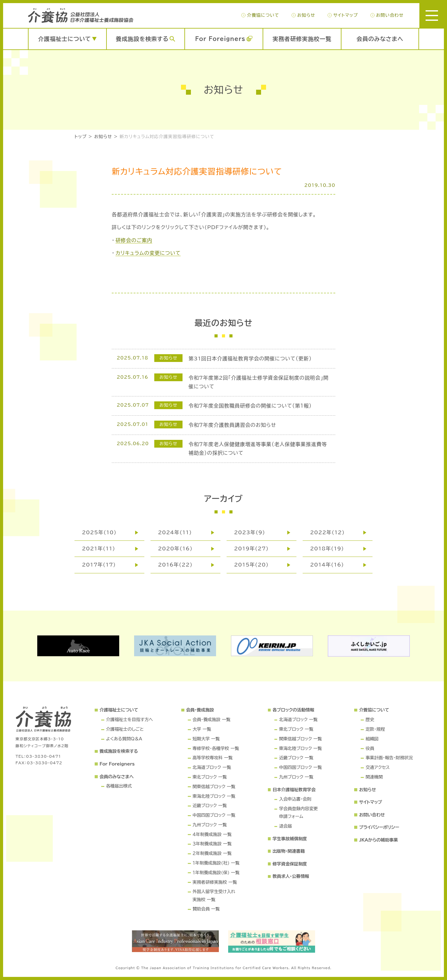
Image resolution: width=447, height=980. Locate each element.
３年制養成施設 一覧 (212, 844)
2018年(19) (327, 549)
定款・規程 (375, 729)
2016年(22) (175, 565)
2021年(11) (99, 549)
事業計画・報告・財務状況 (389, 758)
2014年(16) (327, 565)
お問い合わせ (390, 15)
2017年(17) (99, 565)
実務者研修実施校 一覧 (215, 882)
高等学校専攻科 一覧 (212, 758)
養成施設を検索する (142, 39)
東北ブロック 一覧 (210, 777)
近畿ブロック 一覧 (210, 806)
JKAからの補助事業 (379, 840)
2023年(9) (250, 532)
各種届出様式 (119, 786)
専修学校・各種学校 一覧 (216, 748)
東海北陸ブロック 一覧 (214, 796)
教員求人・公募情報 (291, 876)
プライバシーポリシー (379, 827)
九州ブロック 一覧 (210, 825)
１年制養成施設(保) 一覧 (216, 873)
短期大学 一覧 (206, 739)
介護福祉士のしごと (125, 729)
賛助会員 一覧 (206, 909)
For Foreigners (220, 39)
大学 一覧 (202, 729)
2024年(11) (175, 532)
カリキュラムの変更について (148, 253)
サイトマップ (345, 15)
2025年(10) (99, 532)
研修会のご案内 (134, 240)
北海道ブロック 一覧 (212, 767)
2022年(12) (327, 532)
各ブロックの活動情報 (293, 710)
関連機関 (374, 777)
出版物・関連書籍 (289, 851)
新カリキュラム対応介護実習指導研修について (167, 137)
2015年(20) (251, 565)
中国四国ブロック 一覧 (214, 815)
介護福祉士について (65, 39)
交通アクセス (378, 767)
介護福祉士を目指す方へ (129, 720)
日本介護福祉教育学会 (294, 790)
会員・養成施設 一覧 (211, 720)
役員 (370, 748)
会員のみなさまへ (380, 39)
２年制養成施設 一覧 (212, 853)
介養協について (263, 15)
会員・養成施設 (200, 710)
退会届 (286, 826)
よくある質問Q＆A (124, 739)
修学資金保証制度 (290, 864)
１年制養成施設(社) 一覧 (216, 863)
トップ (81, 137)
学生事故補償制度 (290, 839)
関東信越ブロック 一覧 (214, 787)
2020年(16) (175, 549)
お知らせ (306, 15)
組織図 (372, 739)
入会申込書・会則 (295, 799)
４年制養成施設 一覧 (212, 834)
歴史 (370, 720)
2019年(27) (251, 549)
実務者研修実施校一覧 (302, 39)
